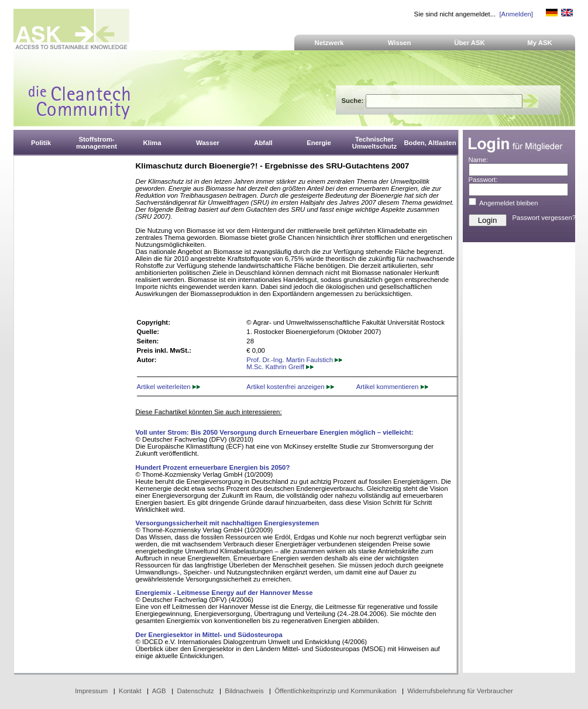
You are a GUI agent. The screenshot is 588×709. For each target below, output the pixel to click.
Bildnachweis (244, 691)
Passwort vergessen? (544, 218)
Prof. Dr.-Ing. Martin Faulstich (294, 360)
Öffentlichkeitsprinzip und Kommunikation (335, 691)
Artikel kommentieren (392, 387)
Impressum (91, 691)
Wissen (400, 43)
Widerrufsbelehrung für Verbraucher (460, 691)
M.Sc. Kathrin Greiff (280, 367)
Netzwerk (329, 43)
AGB (159, 691)
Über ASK (470, 43)
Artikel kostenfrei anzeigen (290, 387)
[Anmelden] (516, 14)
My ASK (540, 43)
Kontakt (130, 691)
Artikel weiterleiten (169, 387)
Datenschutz (195, 691)
